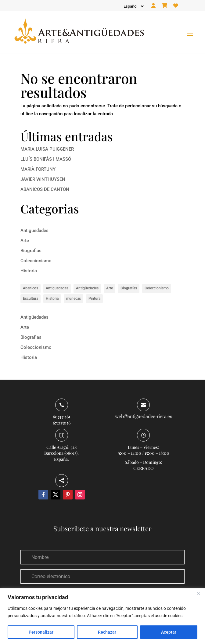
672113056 (62, 423)
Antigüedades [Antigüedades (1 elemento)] (87, 288)
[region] (103, 616)
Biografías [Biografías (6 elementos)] (129, 288)
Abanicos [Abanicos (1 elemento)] (31, 288)
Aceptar (169, 632)
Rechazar (107, 632)
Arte (25, 241)
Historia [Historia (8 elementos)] (52, 299)
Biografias (31, 251)
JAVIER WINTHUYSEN (43, 179)
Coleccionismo (36, 261)
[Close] (199, 593)
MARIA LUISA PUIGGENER (47, 149)
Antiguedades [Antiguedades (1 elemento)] (57, 288)
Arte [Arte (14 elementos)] (110, 288)
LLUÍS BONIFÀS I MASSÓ (46, 159)
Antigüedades (34, 231)
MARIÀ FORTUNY (38, 169)
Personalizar (41, 632)
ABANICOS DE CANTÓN (45, 189)
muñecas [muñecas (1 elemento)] (74, 299)
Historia (29, 271)
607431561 (61, 417)
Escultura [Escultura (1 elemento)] (31, 299)
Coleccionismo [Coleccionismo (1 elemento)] (157, 288)
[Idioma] (133, 6)
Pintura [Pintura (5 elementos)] (94, 299)
